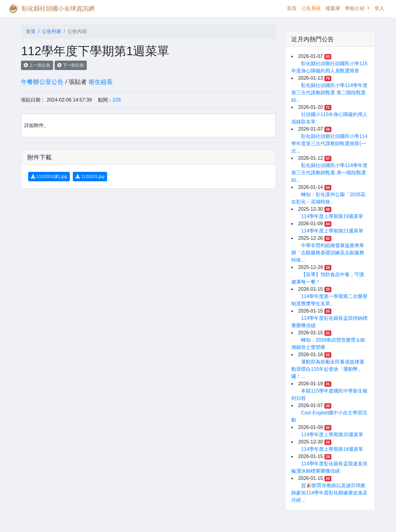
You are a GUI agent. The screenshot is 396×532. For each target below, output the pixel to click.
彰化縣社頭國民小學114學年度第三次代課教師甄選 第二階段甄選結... (329, 93)
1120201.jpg (90, 176)
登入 (379, 8)
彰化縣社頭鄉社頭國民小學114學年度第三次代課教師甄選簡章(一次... (329, 144)
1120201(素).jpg (49, 176)
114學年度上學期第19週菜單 (332, 216)
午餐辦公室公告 (42, 82)
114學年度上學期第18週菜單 (332, 449)
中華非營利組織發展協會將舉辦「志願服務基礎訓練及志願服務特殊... (328, 253)
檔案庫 (333, 8)
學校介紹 (355, 8)
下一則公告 (71, 65)
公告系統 (311, 8)
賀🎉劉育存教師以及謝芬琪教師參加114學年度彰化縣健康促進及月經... (329, 493)
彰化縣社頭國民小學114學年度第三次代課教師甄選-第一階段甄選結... (329, 173)
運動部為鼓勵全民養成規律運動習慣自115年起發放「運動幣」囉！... (328, 369)
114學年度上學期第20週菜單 (332, 435)
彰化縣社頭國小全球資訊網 (58, 8)
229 (117, 100)
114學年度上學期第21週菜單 (332, 231)
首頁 (293, 8)
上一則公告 (37, 65)
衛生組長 (101, 82)
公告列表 (52, 31)
